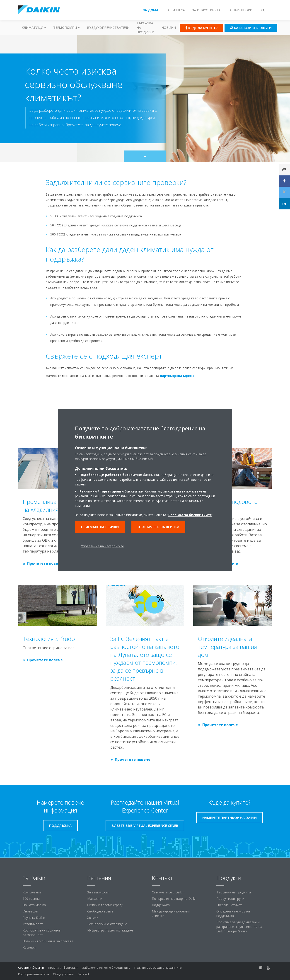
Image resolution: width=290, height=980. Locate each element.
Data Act (83, 974)
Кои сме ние (32, 892)
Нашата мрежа (34, 905)
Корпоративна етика (34, 974)
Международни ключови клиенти (171, 913)
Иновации (30, 911)
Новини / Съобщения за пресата (48, 941)
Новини (169, 28)
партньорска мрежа (177, 376)
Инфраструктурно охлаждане (110, 930)
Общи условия (63, 974)
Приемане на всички (100, 527)
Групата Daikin (34, 918)
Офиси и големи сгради (105, 905)
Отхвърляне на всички (158, 527)
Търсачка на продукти (145, 28)
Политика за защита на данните (158, 968)
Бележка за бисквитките (190, 515)
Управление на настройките (103, 546)
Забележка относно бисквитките (106, 968)
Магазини (95, 899)
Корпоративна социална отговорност (42, 933)
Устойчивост (33, 924)
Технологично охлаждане (107, 924)
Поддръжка (161, 905)
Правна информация (63, 968)
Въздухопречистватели (108, 28)
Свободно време (100, 911)
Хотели (93, 918)
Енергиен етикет (229, 905)
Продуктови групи (230, 899)
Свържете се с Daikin (168, 892)
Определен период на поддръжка (233, 913)
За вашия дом (98, 892)
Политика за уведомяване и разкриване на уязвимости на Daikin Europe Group (239, 927)
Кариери (29, 947)
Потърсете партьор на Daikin (175, 899)
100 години (31, 899)
